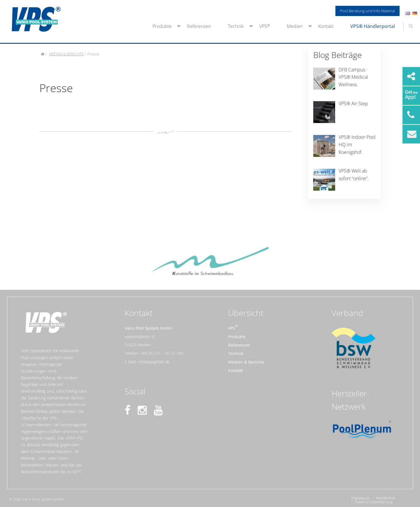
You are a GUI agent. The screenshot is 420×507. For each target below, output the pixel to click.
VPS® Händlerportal (373, 26)
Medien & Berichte (246, 362)
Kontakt (326, 26)
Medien (295, 26)
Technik (236, 26)
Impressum (361, 498)
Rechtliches (386, 498)
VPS (263, 26)
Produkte (162, 26)
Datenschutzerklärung (374, 502)
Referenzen (199, 26)
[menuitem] (162, 27)
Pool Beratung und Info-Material (367, 11)
